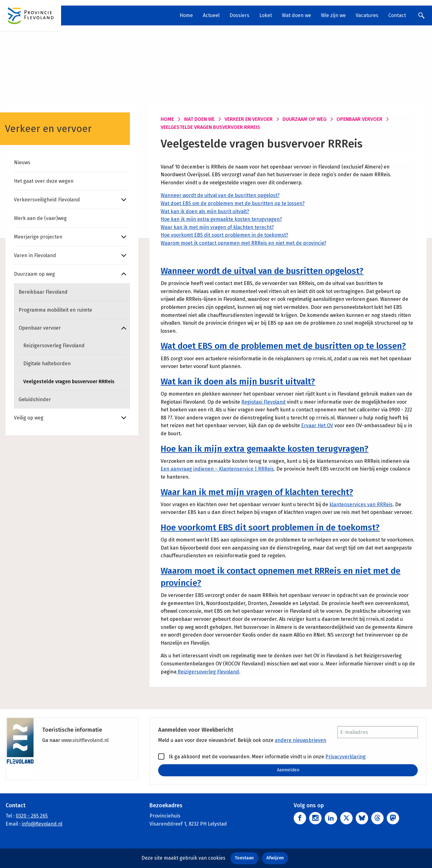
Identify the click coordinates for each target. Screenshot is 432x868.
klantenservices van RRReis (361, 504)
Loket (266, 15)
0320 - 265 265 (32, 816)
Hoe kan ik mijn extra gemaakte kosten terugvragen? (221, 219)
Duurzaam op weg (34, 274)
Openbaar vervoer (40, 328)
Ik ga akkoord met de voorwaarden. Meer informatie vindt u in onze (262, 756)
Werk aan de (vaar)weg (40, 218)
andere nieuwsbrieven (301, 740)
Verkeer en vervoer (249, 119)
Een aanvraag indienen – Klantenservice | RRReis (217, 469)
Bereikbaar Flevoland (43, 292)
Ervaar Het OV (317, 425)
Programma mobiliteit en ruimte (55, 310)
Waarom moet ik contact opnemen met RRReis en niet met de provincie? (243, 243)
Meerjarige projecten (38, 237)
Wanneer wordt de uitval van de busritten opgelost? (220, 195)
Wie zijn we (333, 15)
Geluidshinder (35, 399)
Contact (397, 15)
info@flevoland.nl (42, 824)
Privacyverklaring (345, 757)
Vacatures (367, 15)
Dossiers (239, 15)
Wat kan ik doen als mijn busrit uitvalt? (205, 211)
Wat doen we (296, 15)
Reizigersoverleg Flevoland (54, 346)
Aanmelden (288, 770)
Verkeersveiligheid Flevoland (47, 200)
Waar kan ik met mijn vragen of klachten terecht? (217, 227)
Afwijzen (275, 858)
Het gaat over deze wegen (44, 181)
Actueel (211, 15)
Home (186, 15)
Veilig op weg (29, 418)
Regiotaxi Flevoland (263, 402)
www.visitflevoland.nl (85, 740)
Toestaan (244, 858)
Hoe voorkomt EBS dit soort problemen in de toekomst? (224, 235)
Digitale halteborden (47, 364)
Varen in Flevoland (35, 255)
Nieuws (22, 162)
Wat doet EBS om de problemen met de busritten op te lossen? (233, 203)
